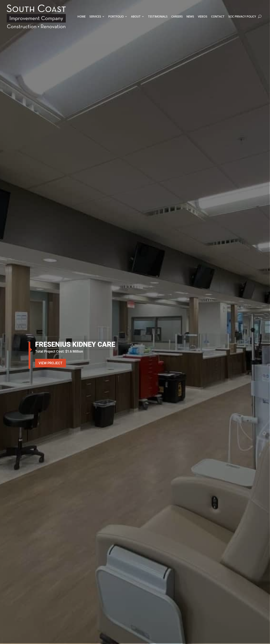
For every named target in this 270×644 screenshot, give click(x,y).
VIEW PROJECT (51, 363)
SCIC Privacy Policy (242, 17)
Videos (203, 17)
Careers (177, 17)
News (190, 17)
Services (95, 17)
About (136, 17)
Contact (218, 17)
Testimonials (158, 17)
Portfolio (116, 17)
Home (82, 17)
